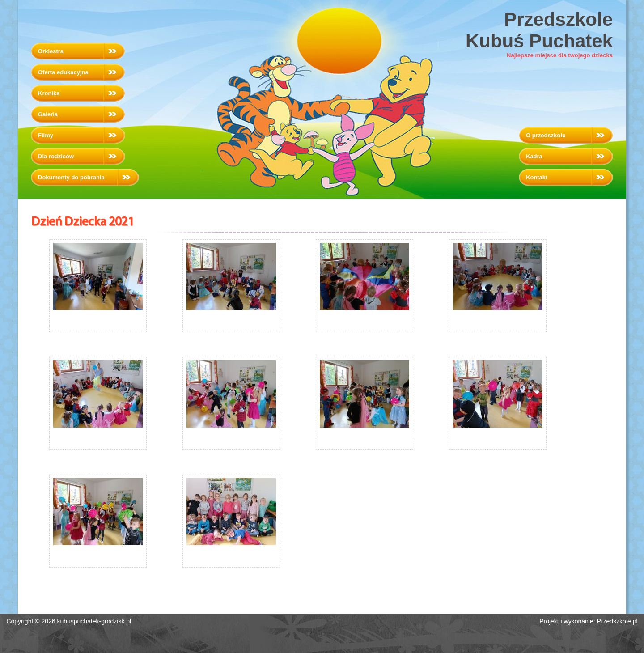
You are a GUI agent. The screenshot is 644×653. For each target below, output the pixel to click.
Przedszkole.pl (617, 621)
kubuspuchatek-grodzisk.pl (94, 621)
